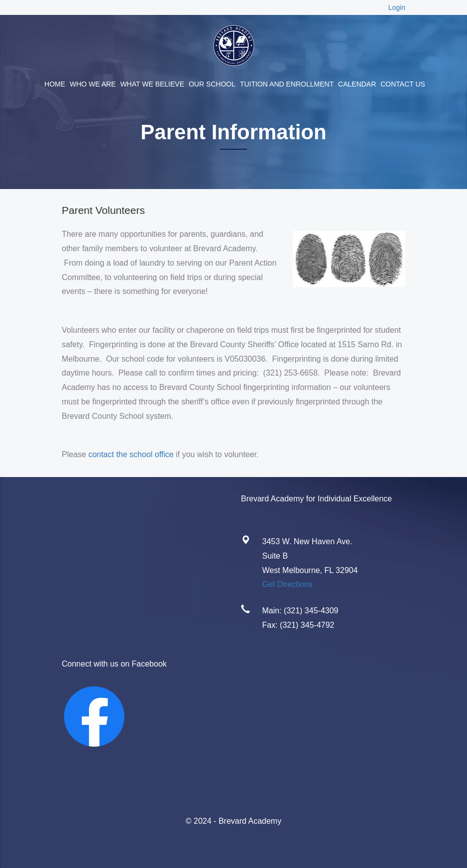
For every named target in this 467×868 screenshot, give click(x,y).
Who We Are (93, 84)
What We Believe (152, 84)
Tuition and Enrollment (287, 84)
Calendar (357, 84)
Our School (212, 84)
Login (397, 7)
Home (55, 84)
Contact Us (403, 84)
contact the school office (131, 454)
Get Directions (288, 584)
